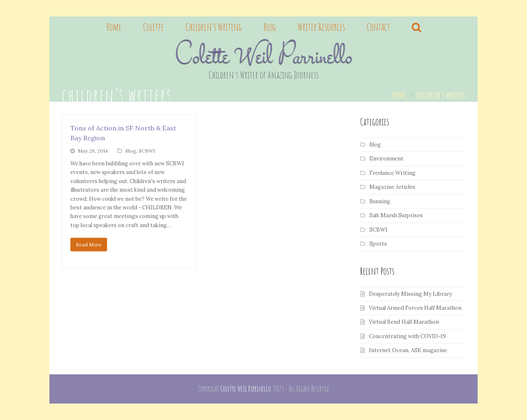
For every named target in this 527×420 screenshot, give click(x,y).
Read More (89, 245)
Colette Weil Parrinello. (246, 389)
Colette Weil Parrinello (264, 58)
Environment (386, 159)
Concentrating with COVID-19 (407, 336)
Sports (378, 244)
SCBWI (147, 151)
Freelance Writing (392, 173)
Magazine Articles (392, 187)
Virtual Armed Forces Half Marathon (415, 308)
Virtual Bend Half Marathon (404, 322)
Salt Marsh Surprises (396, 215)
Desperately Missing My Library (410, 294)
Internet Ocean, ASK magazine (408, 350)
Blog (131, 151)
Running (380, 201)
